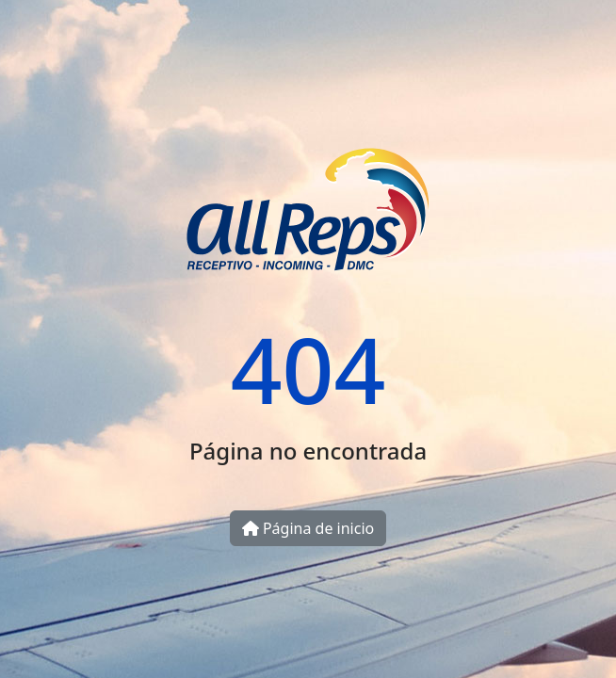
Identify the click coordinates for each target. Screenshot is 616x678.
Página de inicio (308, 528)
